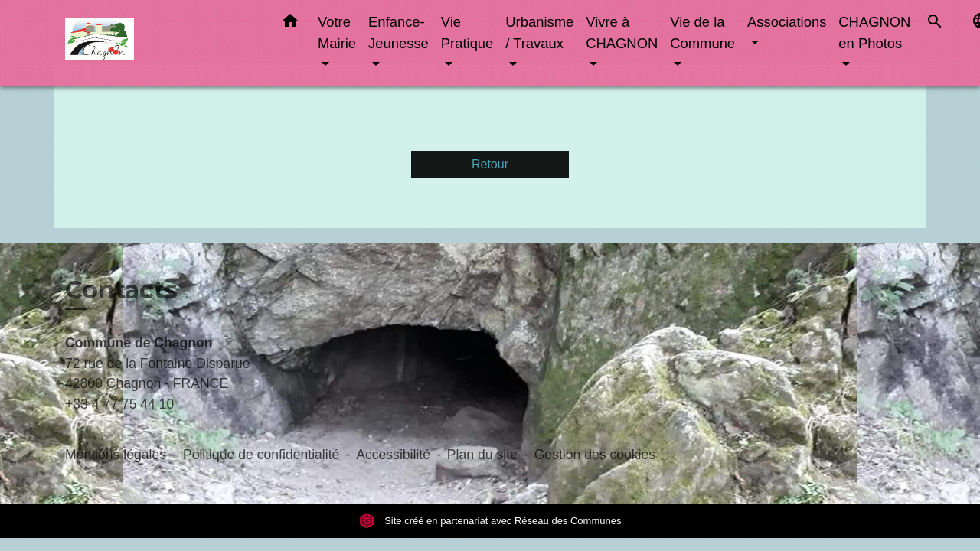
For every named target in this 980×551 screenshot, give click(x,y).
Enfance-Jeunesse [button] (399, 33)
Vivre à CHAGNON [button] (622, 33)
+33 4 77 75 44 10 (119, 404)
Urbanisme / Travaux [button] (539, 33)
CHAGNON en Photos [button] (874, 33)
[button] (290, 24)
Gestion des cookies (595, 455)
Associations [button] (787, 22)
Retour (490, 164)
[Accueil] (161, 43)
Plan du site (482, 455)
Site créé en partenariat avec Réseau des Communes (490, 521)
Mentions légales (116, 455)
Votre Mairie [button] (337, 33)
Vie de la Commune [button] (702, 33)
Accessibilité (393, 455)
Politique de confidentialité (261, 455)
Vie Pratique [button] (467, 33)
